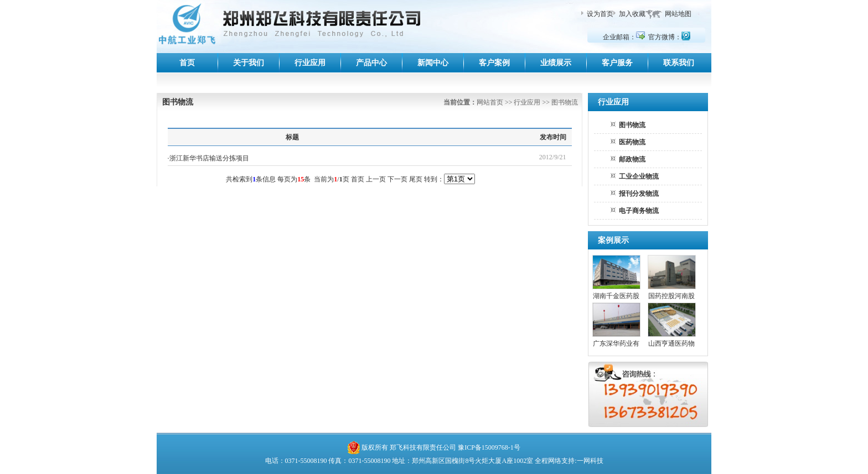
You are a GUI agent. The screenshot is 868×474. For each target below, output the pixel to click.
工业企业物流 (639, 176)
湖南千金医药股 (616, 296)
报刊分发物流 (639, 194)
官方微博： (669, 37)
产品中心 (371, 63)
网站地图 (678, 14)
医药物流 (632, 142)
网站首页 (490, 102)
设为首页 (600, 14)
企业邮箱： (624, 37)
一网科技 (590, 461)
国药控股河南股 (671, 296)
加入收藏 (632, 14)
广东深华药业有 (616, 343)
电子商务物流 (639, 211)
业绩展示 (556, 63)
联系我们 (679, 63)
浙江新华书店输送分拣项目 (209, 158)
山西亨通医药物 (671, 343)
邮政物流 (632, 159)
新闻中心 (433, 63)
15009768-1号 (501, 447)
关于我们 (249, 63)
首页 (187, 63)
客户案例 (494, 63)
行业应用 (310, 63)
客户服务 (617, 63)
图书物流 (632, 125)
